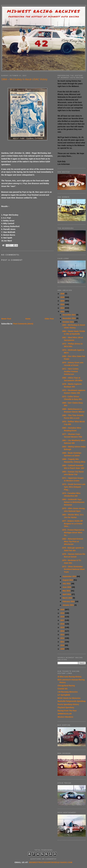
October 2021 (68, 322)
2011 (63, 642)
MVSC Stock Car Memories (69, 698)
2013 (63, 635)
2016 (63, 624)
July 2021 (67, 584)
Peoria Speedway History (68, 704)
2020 (63, 610)
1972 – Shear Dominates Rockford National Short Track (73, 569)
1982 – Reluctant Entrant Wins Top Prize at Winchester (72, 542)
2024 (63, 301)
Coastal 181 (63, 689)
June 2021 (67, 587)
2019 (63, 613)
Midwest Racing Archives (44, 11)
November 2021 (69, 318)
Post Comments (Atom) (23, 324)
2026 (63, 294)
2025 (63, 297)
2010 (63, 645)
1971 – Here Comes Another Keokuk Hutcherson (70, 371)
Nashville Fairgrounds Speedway (72, 701)
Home (28, 319)
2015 (63, 627)
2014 (63, 631)
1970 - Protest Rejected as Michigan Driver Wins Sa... (73, 533)
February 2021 (69, 601)
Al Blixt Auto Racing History (69, 677)
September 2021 (70, 576)
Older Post (49, 319)
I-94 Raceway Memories (68, 692)
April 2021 (67, 594)
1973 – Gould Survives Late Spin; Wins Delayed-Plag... (74, 487)
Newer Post (6, 319)
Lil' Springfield (64, 695)
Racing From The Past (67, 711)
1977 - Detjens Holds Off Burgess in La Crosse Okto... (72, 524)
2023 (63, 304)
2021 (63, 312)
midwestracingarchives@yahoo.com (51, 862)
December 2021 (69, 315)
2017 (63, 620)
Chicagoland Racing (66, 686)
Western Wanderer (65, 717)
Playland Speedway (66, 707)
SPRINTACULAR (65, 714)
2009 (63, 649)
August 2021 (68, 580)
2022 (63, 308)
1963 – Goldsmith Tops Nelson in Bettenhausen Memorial (73, 502)
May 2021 (67, 591)
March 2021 (68, 598)
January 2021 (68, 605)
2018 (63, 617)
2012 (63, 638)
